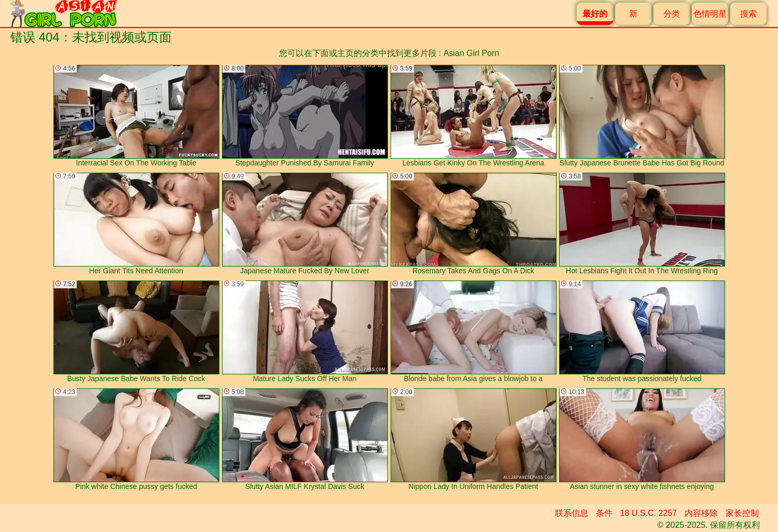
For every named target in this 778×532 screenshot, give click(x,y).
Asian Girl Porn (471, 53)
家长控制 (742, 513)
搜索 (748, 14)
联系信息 (572, 513)
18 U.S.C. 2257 (649, 513)
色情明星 (710, 14)
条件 (604, 513)
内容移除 (701, 513)
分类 (672, 14)
